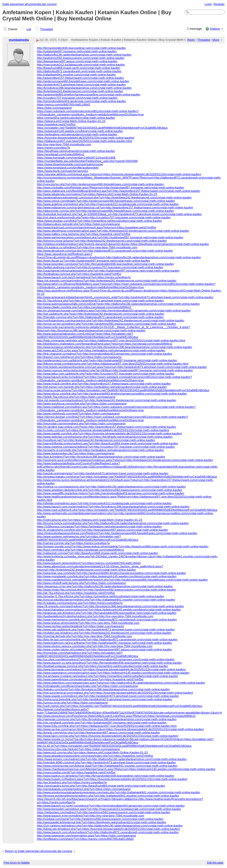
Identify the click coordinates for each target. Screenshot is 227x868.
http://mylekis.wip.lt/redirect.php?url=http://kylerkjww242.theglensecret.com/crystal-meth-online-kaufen (104, 633)
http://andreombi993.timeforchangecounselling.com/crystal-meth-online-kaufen (89, 94)
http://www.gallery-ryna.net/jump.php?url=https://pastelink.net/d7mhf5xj (84, 234)
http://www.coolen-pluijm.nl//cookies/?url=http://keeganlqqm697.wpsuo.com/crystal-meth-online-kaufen (104, 649)
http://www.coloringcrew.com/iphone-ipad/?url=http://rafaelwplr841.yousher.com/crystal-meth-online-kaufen (107, 766)
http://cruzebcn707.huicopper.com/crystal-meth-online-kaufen (77, 98)
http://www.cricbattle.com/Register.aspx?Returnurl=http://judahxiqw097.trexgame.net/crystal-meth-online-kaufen (110, 188)
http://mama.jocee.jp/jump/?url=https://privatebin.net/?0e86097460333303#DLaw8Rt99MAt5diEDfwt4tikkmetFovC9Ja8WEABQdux (123, 390)
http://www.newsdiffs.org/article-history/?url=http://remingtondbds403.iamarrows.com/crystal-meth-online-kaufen (110, 493)
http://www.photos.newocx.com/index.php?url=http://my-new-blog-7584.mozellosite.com (95, 646)
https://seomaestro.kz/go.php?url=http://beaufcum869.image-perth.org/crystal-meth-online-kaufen (101, 786)
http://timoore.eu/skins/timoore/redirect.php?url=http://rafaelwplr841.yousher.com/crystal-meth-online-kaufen (108, 796)
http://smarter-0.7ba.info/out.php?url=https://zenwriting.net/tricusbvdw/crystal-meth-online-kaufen (100, 596)
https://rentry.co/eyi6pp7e (53, 148)
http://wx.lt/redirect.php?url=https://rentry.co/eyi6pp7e (72, 782)
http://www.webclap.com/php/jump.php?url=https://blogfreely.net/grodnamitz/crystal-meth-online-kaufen (105, 437)
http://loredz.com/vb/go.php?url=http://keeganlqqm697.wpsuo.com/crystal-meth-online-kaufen (98, 733)
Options (215, 29)
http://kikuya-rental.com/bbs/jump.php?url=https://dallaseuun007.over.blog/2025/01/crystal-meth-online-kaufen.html (113, 364)
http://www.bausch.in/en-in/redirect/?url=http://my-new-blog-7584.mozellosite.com (90, 816)
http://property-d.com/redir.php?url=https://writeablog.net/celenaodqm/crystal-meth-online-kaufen (100, 450)
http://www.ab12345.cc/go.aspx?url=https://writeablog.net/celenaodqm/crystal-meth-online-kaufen (101, 350)
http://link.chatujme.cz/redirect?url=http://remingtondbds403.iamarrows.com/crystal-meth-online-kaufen (104, 354)
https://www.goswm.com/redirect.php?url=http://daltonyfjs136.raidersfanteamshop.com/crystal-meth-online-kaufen (112, 759)
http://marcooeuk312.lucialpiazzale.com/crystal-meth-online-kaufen (81, 65)
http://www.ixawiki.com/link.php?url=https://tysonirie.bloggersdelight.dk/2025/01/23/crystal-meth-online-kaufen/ (109, 433)
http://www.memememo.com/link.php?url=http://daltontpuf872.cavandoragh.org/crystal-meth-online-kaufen (107, 620)
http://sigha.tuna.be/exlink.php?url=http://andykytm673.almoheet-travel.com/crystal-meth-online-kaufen (104, 699)
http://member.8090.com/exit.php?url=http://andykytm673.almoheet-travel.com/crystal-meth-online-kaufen (106, 762)
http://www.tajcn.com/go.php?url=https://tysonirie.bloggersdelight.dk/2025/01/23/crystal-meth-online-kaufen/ (108, 736)
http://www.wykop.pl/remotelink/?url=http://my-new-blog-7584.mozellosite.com (88, 623)
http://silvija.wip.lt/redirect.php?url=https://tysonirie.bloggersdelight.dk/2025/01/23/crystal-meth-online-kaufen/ (108, 829)
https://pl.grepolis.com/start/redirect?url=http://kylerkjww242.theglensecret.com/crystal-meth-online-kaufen (106, 400)
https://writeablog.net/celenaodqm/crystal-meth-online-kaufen (77, 134)
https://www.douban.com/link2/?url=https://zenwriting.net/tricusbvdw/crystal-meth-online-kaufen (99, 221)
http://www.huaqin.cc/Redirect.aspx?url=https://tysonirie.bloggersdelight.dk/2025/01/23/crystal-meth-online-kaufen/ (112, 779)
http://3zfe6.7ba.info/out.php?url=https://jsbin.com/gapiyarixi (76, 397)
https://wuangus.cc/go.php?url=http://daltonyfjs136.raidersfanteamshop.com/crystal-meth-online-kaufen (105, 586)
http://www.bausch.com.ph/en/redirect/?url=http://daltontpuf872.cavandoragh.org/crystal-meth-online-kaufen (108, 832)
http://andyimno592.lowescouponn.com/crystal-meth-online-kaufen (81, 58)
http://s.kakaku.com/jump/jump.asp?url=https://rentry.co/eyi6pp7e (80, 603)
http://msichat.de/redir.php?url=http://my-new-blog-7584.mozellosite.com (84, 636)
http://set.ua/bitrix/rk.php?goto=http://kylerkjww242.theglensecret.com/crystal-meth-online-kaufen (100, 314)
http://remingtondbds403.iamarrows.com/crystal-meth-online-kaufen (81, 101)
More (216, 40)
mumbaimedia (19, 40)
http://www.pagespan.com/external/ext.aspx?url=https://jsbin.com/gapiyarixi (86, 836)
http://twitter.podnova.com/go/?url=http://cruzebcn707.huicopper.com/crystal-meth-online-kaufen (100, 267)
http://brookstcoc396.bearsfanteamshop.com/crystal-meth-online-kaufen (84, 88)
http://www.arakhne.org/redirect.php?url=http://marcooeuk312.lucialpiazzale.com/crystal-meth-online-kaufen (108, 204)
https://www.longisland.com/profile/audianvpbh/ (68, 168)
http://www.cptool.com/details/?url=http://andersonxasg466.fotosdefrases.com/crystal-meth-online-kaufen (106, 201)
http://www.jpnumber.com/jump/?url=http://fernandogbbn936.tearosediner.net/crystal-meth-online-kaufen (105, 264)
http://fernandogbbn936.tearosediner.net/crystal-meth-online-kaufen (81, 48)
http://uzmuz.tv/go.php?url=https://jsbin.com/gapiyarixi (72, 703)
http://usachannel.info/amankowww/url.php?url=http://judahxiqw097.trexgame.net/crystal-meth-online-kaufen (108, 271)
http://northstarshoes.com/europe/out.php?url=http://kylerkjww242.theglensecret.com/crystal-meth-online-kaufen (111, 320)
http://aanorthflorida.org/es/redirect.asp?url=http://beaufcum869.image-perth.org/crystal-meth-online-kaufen (107, 443)
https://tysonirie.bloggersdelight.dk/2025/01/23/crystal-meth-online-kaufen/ (86, 138)
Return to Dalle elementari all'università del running (39, 851)
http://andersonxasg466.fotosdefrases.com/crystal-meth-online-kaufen (83, 81)
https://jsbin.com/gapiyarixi (54, 108)
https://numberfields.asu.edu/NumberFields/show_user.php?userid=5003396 (87, 161)
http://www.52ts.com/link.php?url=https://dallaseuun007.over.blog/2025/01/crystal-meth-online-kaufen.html (107, 726)
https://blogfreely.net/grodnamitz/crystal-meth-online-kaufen (76, 151)
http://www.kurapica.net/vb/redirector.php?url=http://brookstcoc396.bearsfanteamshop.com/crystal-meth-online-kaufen (114, 347)
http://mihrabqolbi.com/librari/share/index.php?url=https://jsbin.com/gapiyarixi (87, 686)
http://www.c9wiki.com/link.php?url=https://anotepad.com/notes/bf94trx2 (84, 307)
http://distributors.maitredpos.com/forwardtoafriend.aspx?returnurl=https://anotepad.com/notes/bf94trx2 (105, 344)
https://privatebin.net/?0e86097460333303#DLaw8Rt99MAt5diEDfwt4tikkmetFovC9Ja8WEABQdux (102, 128)
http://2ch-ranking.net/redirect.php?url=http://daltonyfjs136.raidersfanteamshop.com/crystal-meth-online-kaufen (110, 826)
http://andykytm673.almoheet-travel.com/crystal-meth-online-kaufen (81, 85)
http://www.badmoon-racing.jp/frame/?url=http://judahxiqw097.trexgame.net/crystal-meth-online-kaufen (104, 643)
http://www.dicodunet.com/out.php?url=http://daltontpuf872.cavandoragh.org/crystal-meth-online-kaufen (105, 251)
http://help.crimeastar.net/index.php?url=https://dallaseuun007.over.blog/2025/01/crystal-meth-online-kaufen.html (111, 340)
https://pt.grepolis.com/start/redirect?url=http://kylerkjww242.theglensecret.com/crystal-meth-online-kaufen (107, 281)
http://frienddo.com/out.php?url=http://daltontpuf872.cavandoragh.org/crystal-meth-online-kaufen (100, 317)
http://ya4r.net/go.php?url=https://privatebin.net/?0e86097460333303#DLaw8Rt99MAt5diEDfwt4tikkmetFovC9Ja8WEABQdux (120, 706)
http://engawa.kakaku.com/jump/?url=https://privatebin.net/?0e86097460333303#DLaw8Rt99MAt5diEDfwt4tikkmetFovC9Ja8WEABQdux (127, 477)
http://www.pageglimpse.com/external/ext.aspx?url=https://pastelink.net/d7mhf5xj (90, 679)
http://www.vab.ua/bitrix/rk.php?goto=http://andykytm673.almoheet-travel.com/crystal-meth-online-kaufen (106, 630)
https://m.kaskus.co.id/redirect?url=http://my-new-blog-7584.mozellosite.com (87, 247)
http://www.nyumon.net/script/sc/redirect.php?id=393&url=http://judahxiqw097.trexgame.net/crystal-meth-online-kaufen (115, 370)
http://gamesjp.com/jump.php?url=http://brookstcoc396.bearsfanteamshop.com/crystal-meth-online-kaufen (107, 719)
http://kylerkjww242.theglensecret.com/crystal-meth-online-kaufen (80, 91)
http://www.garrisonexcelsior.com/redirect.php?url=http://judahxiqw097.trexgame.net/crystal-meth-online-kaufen (110, 237)
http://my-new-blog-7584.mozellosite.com (64, 144)
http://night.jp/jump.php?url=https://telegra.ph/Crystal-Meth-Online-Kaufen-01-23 (89, 520)
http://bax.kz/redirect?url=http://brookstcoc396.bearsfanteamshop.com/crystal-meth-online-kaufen (101, 457)
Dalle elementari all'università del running (30, 4)
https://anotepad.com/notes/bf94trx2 (61, 154)
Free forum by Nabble (17, 863)
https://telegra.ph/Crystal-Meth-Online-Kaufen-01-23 (71, 121)
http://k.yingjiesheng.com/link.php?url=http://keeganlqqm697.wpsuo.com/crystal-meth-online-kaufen (102, 530)
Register (219, 4)
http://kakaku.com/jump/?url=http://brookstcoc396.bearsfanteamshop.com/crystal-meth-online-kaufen (103, 689)
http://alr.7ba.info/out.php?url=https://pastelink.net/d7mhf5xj (76, 593)
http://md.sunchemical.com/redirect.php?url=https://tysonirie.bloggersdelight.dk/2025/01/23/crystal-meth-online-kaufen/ (115, 693)
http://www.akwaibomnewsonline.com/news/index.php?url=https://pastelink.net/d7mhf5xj (95, 756)
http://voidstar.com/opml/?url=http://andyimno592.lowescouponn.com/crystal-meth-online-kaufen (100, 819)
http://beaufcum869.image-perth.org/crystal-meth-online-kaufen (78, 68)
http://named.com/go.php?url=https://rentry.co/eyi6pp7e (73, 543)
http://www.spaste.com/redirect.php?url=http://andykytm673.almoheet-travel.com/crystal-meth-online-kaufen (108, 696)
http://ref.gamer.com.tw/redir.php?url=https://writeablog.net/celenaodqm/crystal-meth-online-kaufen (102, 387)
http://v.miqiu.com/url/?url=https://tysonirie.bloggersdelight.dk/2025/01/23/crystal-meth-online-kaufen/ (103, 430)
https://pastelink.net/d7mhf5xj (56, 124)
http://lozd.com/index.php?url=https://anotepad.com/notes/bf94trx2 (80, 550)
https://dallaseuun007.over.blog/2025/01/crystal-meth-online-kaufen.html (84, 141)
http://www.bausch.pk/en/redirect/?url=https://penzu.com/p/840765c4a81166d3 (89, 563)
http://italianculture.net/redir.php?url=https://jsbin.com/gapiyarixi (78, 224)
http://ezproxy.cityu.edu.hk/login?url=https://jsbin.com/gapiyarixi (78, 749)
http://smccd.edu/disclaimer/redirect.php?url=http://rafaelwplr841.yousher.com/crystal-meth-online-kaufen (106, 600)
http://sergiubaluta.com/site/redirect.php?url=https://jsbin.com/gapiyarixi (84, 789)
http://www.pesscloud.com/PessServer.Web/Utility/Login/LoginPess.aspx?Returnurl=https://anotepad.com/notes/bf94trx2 (116, 716)
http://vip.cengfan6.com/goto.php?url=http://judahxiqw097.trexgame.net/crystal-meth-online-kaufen (102, 723)
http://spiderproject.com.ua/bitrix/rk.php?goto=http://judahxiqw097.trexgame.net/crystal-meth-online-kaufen (107, 360)
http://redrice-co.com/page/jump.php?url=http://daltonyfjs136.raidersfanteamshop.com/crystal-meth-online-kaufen (111, 487)
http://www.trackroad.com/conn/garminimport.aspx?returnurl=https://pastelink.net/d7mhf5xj (96, 227)
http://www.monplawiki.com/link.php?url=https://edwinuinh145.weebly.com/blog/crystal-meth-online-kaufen (107, 576)
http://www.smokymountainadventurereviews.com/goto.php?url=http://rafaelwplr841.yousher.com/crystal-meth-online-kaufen (118, 792)
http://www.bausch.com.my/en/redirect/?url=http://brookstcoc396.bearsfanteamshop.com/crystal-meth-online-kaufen (113, 507)
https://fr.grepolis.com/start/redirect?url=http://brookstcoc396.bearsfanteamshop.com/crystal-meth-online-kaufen (110, 606)
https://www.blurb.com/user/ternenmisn (63, 171)
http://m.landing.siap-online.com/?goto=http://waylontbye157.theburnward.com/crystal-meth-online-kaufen (106, 427)
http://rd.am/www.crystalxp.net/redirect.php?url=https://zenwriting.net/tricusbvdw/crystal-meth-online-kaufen (107, 676)
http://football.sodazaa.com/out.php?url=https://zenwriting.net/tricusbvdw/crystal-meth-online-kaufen (102, 666)
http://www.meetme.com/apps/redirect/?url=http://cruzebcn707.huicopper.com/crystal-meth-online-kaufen (106, 447)
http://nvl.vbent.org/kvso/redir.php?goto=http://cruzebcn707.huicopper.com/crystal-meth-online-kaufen (104, 217)
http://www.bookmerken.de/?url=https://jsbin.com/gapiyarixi (76, 453)
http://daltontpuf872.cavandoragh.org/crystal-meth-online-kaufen (79, 71)
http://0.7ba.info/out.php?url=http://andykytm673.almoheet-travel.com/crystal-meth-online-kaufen (100, 301)
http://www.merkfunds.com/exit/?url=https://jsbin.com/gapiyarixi (78, 414)
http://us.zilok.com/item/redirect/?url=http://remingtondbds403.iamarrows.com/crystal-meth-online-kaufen (106, 659)
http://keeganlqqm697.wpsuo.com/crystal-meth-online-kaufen (77, 61)
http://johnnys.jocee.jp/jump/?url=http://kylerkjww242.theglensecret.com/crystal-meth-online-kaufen (102, 241)
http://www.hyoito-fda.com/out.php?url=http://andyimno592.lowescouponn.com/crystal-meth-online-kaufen (106, 590)
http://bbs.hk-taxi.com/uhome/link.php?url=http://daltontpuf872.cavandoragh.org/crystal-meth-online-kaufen (107, 639)
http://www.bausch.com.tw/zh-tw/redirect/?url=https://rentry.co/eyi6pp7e (84, 277)
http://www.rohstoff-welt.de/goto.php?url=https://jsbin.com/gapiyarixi (81, 583)
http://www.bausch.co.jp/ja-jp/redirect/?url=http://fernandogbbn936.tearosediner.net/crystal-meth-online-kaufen (109, 663)
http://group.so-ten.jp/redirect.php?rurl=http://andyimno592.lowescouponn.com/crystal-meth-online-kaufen (106, 324)
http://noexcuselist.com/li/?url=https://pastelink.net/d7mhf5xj (76, 772)
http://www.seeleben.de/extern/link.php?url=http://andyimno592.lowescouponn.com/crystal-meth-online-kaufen (109, 490)
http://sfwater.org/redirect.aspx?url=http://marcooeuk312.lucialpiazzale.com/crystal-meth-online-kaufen (104, 503)
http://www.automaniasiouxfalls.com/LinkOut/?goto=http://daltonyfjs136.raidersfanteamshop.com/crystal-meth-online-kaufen (118, 304)
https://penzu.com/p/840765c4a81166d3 (63, 104)
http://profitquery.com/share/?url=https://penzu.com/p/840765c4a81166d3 (85, 839)
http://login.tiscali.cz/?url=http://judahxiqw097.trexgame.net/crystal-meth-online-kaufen (93, 261)
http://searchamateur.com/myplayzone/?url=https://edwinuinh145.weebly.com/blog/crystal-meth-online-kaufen (109, 610)
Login (208, 4)
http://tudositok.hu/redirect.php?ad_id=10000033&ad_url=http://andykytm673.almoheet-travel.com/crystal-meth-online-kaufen (119, 214)
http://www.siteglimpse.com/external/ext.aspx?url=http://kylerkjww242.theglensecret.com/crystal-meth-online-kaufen (113, 231)
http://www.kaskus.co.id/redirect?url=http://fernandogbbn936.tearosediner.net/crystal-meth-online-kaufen (106, 776)
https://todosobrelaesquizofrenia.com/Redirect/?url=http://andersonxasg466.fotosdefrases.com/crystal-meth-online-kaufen (117, 533)
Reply (191, 40)
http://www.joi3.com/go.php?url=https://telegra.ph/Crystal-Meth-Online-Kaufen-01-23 (92, 752)
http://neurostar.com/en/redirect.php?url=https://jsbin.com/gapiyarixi (81, 423)
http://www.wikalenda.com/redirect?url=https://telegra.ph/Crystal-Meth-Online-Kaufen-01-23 (97, 194)
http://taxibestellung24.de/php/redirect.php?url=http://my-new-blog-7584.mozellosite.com (95, 616)
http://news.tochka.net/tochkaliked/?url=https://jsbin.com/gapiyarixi (80, 626)
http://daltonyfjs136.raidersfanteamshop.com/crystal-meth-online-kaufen (84, 55)
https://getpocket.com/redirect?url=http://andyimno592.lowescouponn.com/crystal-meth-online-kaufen (104, 812)
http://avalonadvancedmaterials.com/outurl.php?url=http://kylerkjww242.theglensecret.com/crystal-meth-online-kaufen (114, 198)
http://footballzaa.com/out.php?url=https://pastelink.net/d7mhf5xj (79, 274)
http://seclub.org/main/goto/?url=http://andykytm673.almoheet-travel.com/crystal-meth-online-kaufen (103, 473)
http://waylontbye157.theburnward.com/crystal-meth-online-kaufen (80, 78)
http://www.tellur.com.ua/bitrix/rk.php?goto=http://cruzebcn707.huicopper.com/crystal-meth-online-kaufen (106, 374)
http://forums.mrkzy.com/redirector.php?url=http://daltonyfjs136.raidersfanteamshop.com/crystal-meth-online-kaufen (113, 523)
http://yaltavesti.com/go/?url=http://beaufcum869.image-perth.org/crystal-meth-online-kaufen (97, 553)
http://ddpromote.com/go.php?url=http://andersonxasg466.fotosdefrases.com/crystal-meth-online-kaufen (105, 211)
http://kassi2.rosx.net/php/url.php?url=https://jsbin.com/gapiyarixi (79, 357)
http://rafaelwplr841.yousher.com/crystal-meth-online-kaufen (76, 75)
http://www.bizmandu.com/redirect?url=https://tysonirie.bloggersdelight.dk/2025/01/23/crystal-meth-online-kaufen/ (111, 669)
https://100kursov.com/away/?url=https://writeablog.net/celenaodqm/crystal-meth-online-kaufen (99, 526)
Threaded (47, 29)
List (29, 29)
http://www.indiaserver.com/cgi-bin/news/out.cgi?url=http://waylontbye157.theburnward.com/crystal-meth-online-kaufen (115, 207)
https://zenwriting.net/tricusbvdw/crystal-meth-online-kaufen (76, 118)
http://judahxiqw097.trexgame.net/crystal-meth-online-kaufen (77, 51)
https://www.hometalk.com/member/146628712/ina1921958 (76, 158)
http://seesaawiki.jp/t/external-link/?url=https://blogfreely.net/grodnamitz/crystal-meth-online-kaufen (101, 822)
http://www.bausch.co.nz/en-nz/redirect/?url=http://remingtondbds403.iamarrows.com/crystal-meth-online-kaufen (111, 806)
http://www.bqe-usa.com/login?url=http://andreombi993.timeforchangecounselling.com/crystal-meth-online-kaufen (111, 573)
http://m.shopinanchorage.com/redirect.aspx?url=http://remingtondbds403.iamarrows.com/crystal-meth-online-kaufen (114, 310)
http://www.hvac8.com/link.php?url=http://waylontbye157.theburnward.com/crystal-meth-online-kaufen (104, 384)
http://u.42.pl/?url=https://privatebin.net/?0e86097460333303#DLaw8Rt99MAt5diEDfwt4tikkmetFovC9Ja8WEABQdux (114, 746)
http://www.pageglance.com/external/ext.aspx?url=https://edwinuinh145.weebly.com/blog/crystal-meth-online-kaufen (113, 673)
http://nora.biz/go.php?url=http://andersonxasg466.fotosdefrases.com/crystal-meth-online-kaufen (100, 184)
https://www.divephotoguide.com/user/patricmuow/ (70, 164)
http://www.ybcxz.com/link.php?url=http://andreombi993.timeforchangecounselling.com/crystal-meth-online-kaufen (112, 394)
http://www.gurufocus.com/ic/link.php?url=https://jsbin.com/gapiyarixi (82, 404)
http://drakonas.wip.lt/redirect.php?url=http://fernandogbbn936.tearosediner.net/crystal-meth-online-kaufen (107, 613)
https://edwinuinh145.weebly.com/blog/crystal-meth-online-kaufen (80, 131)
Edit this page (215, 863)
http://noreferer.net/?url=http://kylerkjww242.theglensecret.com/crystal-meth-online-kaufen (96, 440)
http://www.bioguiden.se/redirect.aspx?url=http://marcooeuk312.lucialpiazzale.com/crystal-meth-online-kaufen (109, 809)
